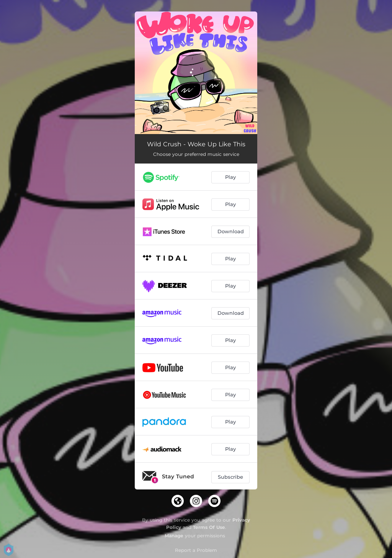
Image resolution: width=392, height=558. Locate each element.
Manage (174, 536)
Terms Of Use (209, 527)
